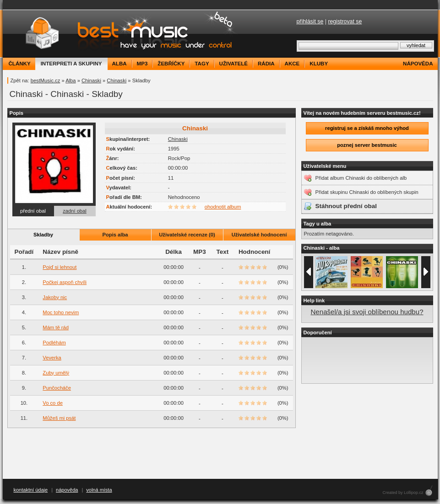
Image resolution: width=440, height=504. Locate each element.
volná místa (99, 490)
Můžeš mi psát (59, 418)
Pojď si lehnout (60, 267)
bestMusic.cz (46, 80)
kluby (319, 64)
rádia (266, 64)
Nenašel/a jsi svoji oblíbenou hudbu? (367, 312)
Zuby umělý (56, 373)
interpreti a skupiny (71, 64)
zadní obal (75, 211)
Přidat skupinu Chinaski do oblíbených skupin (367, 192)
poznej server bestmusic (367, 145)
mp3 (142, 64)
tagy (202, 64)
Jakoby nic (55, 297)
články (20, 64)
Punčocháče (57, 388)
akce (292, 64)
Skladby (43, 235)
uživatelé (234, 64)
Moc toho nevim (61, 312)
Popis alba (115, 235)
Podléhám (54, 343)
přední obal (33, 211)
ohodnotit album (223, 207)
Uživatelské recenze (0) (187, 235)
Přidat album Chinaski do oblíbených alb (361, 178)
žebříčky (171, 64)
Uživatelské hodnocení (259, 235)
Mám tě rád (56, 327)
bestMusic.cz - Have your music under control (122, 34)
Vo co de (53, 403)
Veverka (52, 358)
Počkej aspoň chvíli (65, 282)
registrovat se (345, 21)
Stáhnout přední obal (346, 206)
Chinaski (91, 80)
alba (120, 64)
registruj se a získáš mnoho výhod (367, 128)
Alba (71, 80)
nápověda (418, 64)
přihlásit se (310, 21)
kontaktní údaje (31, 490)
